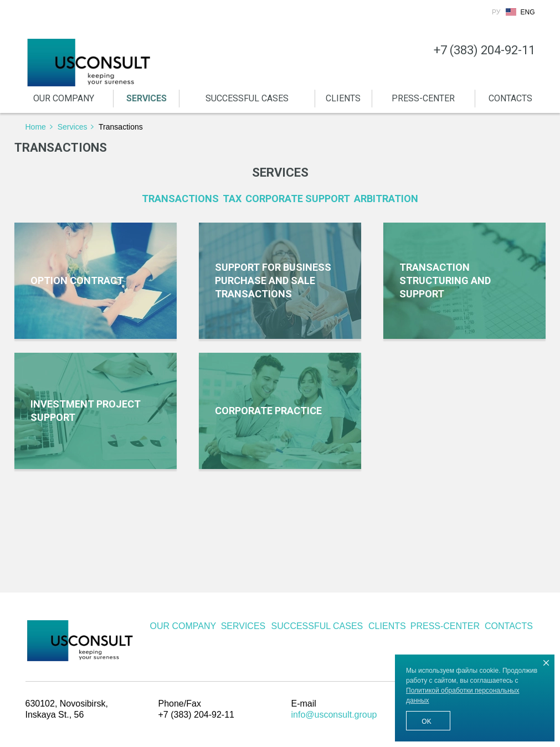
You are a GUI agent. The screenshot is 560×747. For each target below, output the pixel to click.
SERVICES (147, 98)
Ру (496, 12)
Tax (232, 199)
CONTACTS (510, 98)
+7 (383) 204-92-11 (484, 50)
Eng (527, 12)
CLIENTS (343, 98)
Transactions (180, 199)
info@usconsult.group (334, 715)
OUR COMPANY (64, 98)
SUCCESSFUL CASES (247, 98)
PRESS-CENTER (423, 98)
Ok (426, 722)
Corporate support (298, 199)
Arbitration (386, 199)
